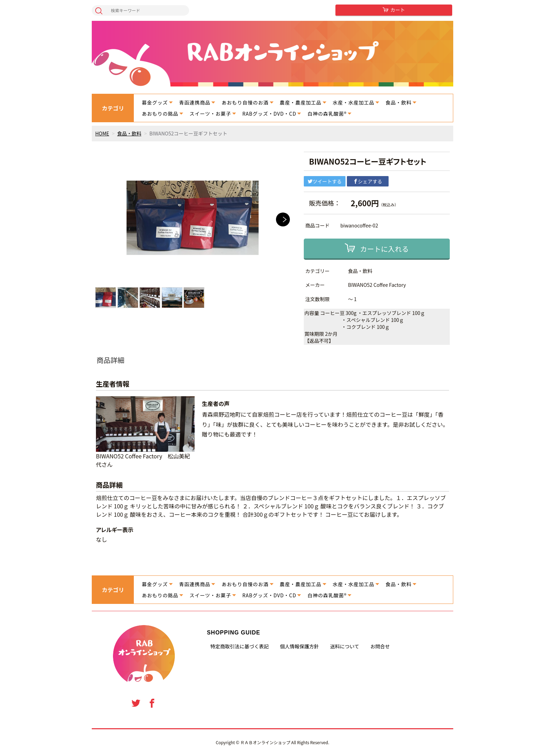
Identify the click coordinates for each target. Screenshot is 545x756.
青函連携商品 (195, 102)
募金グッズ (155, 102)
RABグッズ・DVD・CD (269, 114)
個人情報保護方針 (299, 646)
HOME (102, 133)
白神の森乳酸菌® (327, 114)
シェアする (368, 181)
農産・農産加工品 (301, 102)
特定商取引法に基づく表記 (239, 646)
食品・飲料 (398, 102)
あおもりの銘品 (160, 114)
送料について (345, 646)
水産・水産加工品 (353, 102)
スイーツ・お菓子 (210, 114)
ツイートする (325, 181)
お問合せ (380, 646)
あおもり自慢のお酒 (245, 102)
